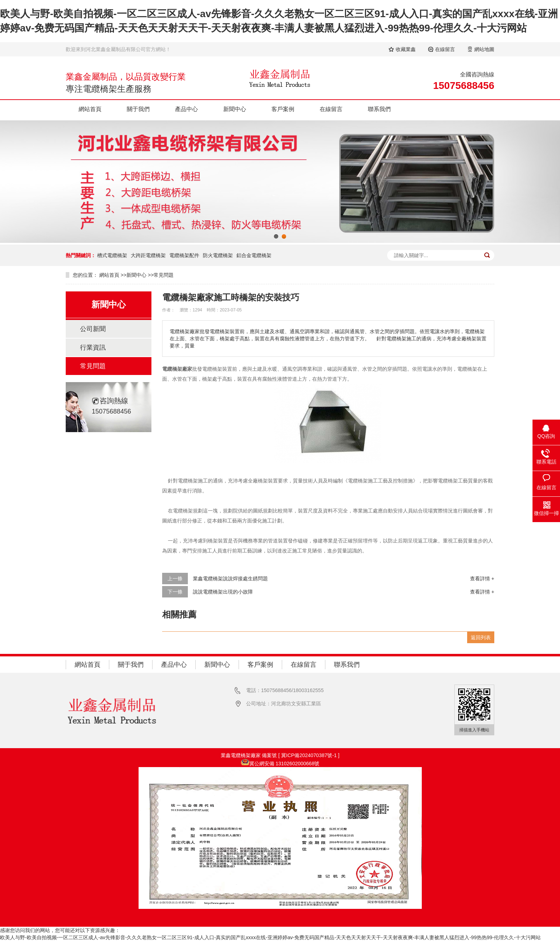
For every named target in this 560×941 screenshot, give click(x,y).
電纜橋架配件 (184, 255)
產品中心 (186, 109)
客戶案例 (283, 109)
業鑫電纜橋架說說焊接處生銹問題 (230, 579)
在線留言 (445, 49)
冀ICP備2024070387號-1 (310, 755)
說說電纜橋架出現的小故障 (223, 592)
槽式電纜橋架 (112, 255)
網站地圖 (484, 49)
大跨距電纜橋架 (148, 255)
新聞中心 (235, 109)
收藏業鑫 (406, 49)
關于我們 (138, 109)
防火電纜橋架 (218, 255)
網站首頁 (90, 109)
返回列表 (481, 637)
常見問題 (164, 275)
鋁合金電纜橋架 (254, 255)
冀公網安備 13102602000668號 (284, 764)
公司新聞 (93, 329)
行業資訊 (93, 347)
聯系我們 (379, 109)
